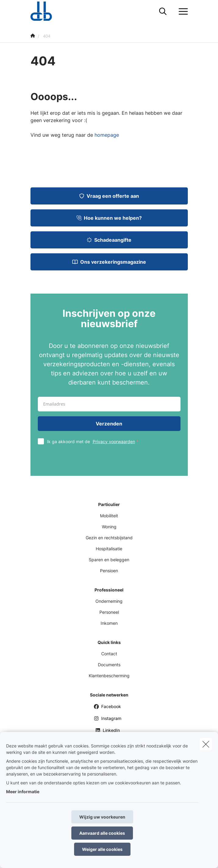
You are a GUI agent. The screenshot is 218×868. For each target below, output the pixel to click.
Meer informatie (23, 792)
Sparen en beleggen (109, 560)
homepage (107, 135)
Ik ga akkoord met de (94, 441)
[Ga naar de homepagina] (45, 11)
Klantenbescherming (109, 676)
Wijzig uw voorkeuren (102, 817)
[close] (206, 744)
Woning (109, 527)
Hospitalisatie (109, 549)
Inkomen (109, 623)
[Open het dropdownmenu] (182, 12)
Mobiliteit (109, 516)
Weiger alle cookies (102, 849)
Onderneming (109, 601)
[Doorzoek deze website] (163, 12)
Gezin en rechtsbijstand (109, 538)
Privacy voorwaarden (114, 441)
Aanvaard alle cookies (102, 833)
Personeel (109, 612)
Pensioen (109, 571)
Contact (109, 654)
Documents (109, 665)
